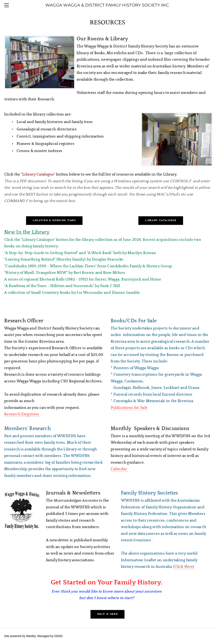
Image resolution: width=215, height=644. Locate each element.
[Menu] (7, 5)
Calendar (119, 469)
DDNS (58, 636)
